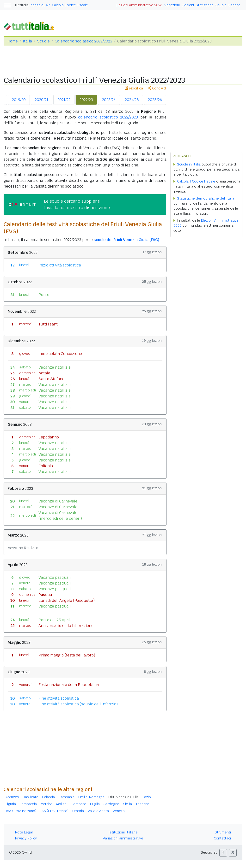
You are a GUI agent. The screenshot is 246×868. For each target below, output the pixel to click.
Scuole (221, 5)
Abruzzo (12, 797)
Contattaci (222, 838)
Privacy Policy (26, 838)
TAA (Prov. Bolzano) (21, 811)
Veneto (119, 811)
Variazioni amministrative (123, 838)
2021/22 (64, 100)
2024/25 (132, 100)
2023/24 (109, 100)
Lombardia (28, 804)
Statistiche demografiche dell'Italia (206, 198)
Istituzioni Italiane (123, 832)
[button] (223, 853)
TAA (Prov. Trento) (54, 811)
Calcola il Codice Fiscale (196, 181)
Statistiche (205, 5)
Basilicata (31, 797)
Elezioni (188, 5)
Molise (61, 804)
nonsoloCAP (40, 5)
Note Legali (24, 832)
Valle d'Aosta (98, 811)
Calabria (48, 797)
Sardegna (111, 804)
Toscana (142, 804)
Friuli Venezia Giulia (123, 797)
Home (13, 41)
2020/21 (42, 100)
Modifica (134, 88)
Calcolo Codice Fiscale (70, 5)
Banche (234, 5)
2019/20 (19, 100)
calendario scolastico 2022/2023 (108, 117)
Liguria (11, 804)
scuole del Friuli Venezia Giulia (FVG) (126, 240)
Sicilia (127, 804)
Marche (46, 804)
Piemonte (78, 804)
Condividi (157, 88)
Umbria (78, 811)
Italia (27, 41)
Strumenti (223, 832)
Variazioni (172, 5)
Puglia (95, 804)
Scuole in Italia (189, 164)
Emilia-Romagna (91, 797)
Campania (67, 797)
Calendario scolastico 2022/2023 (83, 41)
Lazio (147, 797)
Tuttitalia (22, 5)
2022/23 (86, 100)
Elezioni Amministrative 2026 (139, 5)
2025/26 (155, 100)
